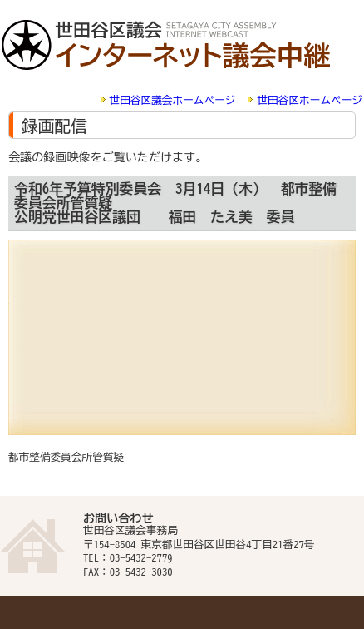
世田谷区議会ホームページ (173, 100)
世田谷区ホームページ (310, 100)
